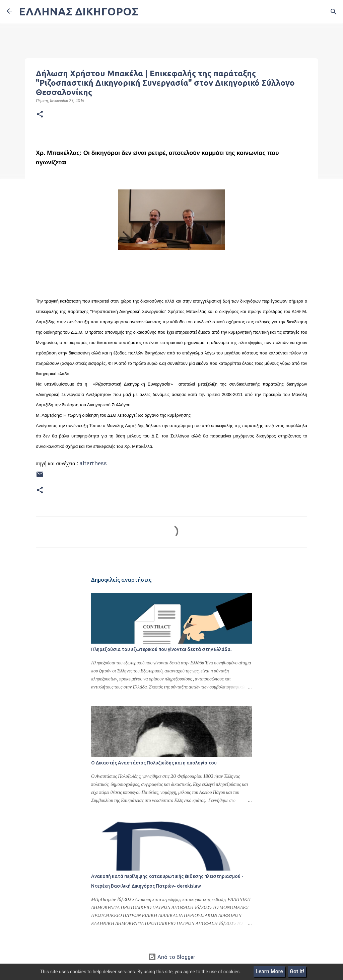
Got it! (297, 971)
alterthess (93, 463)
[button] (40, 114)
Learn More (269, 971)
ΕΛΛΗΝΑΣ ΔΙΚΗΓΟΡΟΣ (78, 11)
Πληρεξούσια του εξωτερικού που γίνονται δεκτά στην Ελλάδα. (161, 649)
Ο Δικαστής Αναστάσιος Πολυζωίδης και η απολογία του (154, 763)
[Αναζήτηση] (334, 12)
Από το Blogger (172, 957)
